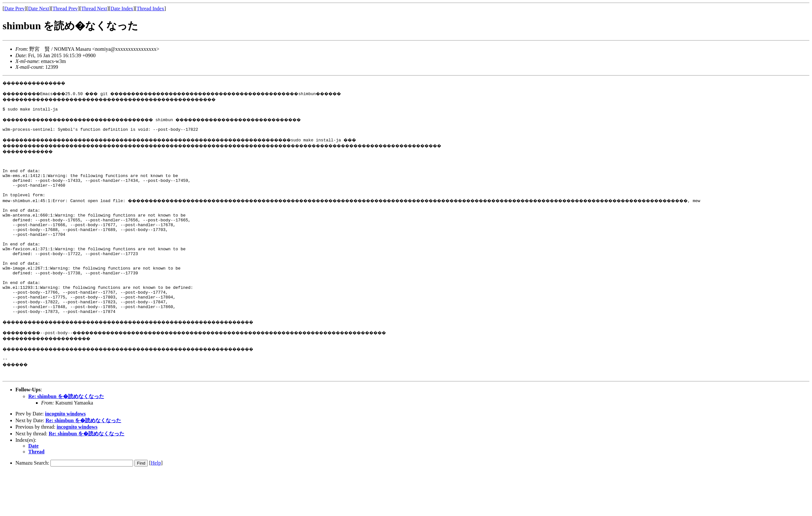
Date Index (122, 9)
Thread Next (94, 9)
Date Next (39, 9)
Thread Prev (65, 9)
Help (156, 507)
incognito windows (65, 458)
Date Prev (14, 9)
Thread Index (150, 9)
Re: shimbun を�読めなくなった (66, 441)
